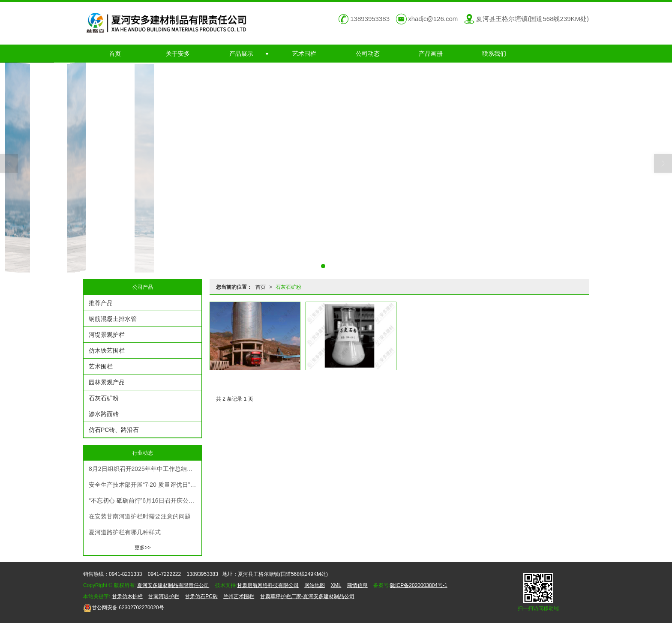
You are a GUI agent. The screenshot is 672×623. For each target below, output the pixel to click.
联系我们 (494, 54)
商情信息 (357, 585)
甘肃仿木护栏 (127, 596)
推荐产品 (101, 303)
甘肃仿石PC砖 (201, 596)
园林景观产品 (107, 382)
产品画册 (431, 54)
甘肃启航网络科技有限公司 (268, 585)
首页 (115, 54)
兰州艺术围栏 (239, 596)
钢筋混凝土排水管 (113, 319)
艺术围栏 (304, 54)
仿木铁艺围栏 (107, 350)
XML (336, 585)
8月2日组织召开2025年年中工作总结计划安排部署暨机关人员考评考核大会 (145, 469)
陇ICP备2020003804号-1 (418, 585)
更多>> (143, 548)
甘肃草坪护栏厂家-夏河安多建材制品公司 (307, 596)
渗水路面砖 (104, 414)
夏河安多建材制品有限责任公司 (173, 585)
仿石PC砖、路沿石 (114, 430)
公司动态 (368, 54)
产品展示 (241, 54)
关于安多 (178, 54)
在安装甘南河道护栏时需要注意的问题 (140, 516)
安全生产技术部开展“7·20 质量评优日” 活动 (145, 485)
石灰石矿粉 (288, 287)
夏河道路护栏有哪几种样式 (125, 532)
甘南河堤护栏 (164, 596)
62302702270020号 (124, 608)
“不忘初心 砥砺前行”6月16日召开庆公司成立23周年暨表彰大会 (145, 500)
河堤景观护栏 (107, 335)
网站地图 (315, 585)
